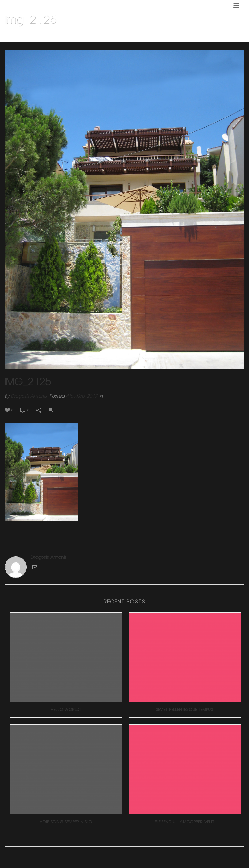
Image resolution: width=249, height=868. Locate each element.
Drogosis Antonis (29, 396)
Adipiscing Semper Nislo (66, 822)
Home (133, 36)
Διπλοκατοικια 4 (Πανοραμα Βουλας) (179, 36)
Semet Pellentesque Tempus (185, 710)
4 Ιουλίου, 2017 (82, 396)
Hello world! (66, 710)
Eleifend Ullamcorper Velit (185, 822)
